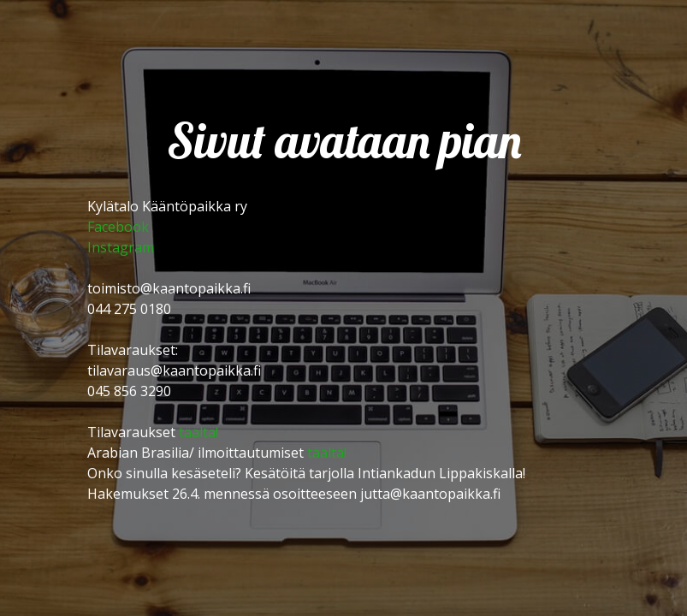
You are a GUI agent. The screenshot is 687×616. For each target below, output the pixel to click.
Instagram (121, 247)
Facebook (118, 227)
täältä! (198, 432)
